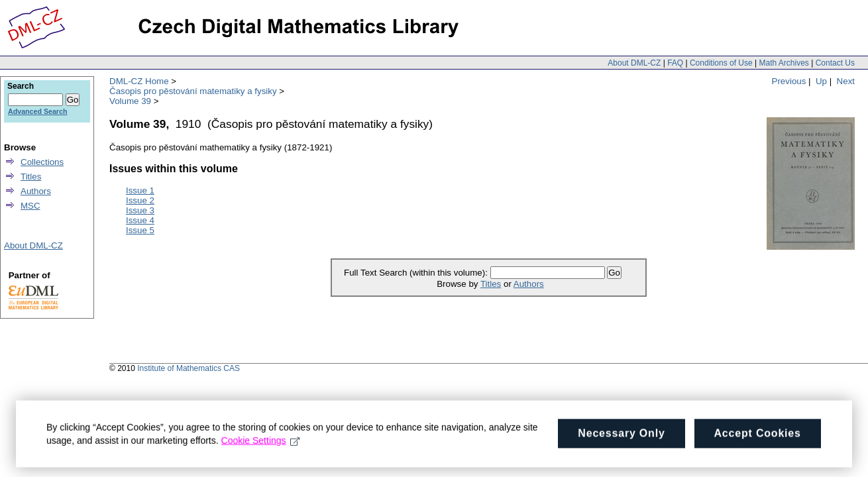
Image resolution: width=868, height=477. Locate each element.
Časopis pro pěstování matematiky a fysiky (193, 91)
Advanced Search (37, 111)
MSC (30, 206)
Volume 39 (130, 101)
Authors (529, 284)
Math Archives (784, 63)
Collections (42, 162)
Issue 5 (140, 230)
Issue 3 (140, 210)
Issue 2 (140, 200)
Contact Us (835, 63)
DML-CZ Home (139, 81)
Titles (491, 284)
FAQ (675, 63)
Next (846, 81)
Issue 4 (140, 220)
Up (821, 81)
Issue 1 (140, 190)
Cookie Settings (261, 446)
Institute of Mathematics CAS (189, 368)
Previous (789, 81)
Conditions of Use (721, 63)
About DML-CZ (634, 63)
